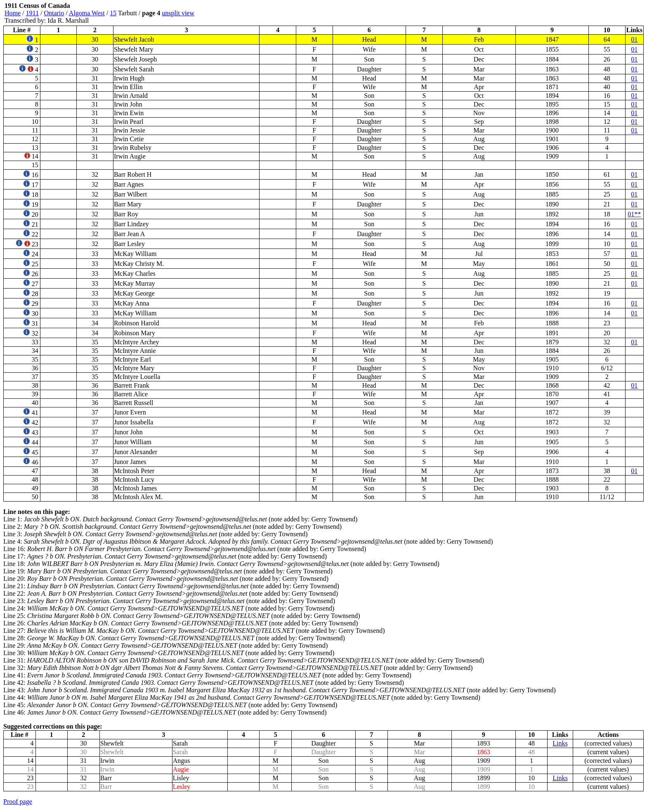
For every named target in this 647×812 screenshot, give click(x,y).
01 (634, 39)
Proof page (18, 801)
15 (113, 13)
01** (634, 214)
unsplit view (178, 13)
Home (13, 13)
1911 (32, 13)
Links (560, 743)
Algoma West (87, 13)
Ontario (54, 13)
